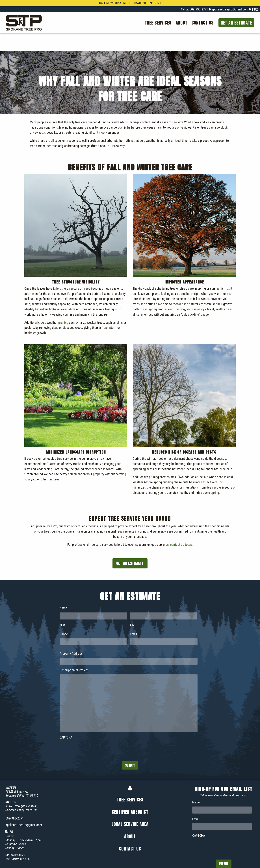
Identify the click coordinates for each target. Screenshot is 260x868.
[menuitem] (158, 23)
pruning (63, 305)
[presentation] (87, 731)
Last (133, 607)
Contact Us (203, 23)
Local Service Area (130, 806)
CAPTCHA (66, 719)
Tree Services (158, 23)
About (181, 23)
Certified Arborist (130, 794)
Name (63, 590)
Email (133, 616)
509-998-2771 (199, 9)
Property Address (71, 636)
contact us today (181, 527)
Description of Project (74, 652)
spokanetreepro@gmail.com (230, 9)
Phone (64, 616)
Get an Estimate (236, 23)
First (62, 607)
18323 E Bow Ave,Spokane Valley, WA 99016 (22, 776)
